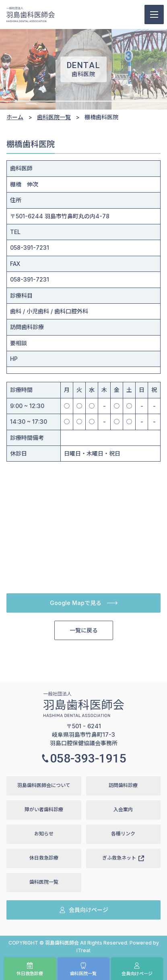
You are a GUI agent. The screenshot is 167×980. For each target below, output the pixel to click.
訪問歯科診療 (123, 785)
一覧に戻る (84, 630)
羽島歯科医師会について (44, 785)
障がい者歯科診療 (44, 809)
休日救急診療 (30, 969)
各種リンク (123, 834)
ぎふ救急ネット (123, 858)
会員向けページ (137, 969)
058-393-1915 (84, 758)
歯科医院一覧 (83, 969)
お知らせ (44, 834)
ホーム (15, 117)
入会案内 (123, 809)
